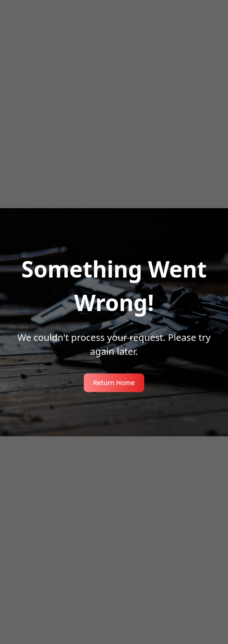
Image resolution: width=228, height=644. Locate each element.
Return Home (114, 383)
